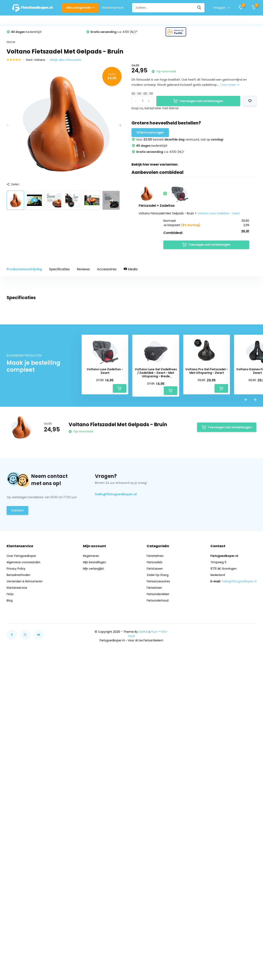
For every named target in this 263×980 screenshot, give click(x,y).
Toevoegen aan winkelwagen (198, 103)
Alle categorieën (80, 8)
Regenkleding (224, 21)
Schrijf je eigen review (233, 568)
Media (131, 273)
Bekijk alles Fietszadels (66, 62)
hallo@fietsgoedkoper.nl (116, 832)
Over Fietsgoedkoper (21, 893)
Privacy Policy (16, 905)
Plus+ (155, 968)
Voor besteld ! (40, 34)
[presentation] (8, 128)
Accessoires (107, 273)
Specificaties (59, 273)
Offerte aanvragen (151, 135)
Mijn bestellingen (95, 899)
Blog (10, 937)
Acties (244, 21)
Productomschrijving (24, 273)
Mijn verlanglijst (94, 905)
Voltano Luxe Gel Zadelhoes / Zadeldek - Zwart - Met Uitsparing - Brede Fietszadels (156, 711)
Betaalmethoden (19, 912)
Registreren (92, 893)
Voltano (40, 62)
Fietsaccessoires (116, 21)
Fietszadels (39, 21)
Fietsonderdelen (168, 21)
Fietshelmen (16, 21)
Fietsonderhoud (197, 21)
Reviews (83, 273)
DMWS (143, 968)
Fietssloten (142, 21)
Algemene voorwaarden (24, 899)
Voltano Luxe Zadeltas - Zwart (219, 216)
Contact (18, 849)
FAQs (10, 931)
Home (11, 44)
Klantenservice (113, 8)
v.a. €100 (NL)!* (194, 34)
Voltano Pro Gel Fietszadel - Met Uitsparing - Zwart (207, 709)
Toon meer (230, 87)
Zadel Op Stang (86, 21)
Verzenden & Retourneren (25, 918)
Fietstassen (61, 21)
